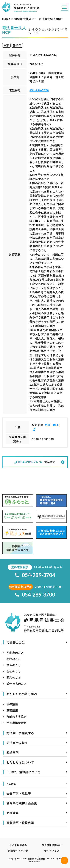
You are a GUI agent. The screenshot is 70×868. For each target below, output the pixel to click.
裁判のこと (14, 678)
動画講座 (12, 711)
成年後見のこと (17, 684)
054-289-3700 (35, 595)
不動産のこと (15, 653)
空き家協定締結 (17, 723)
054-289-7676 (39, 90)
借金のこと (14, 665)
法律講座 (12, 704)
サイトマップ (52, 851)
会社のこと (14, 671)
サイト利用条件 (18, 845)
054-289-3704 (35, 575)
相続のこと (14, 659)
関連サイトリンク (18, 851)
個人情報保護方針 (52, 845)
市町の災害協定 (17, 717)
